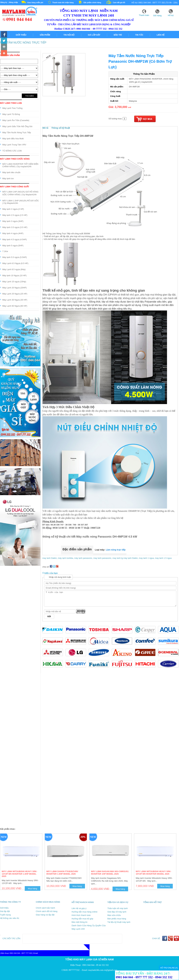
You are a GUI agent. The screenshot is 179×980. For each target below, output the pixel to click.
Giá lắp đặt (94, 35)
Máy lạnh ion (8, 178)
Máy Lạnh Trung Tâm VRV (14, 145)
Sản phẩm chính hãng (92, 2)
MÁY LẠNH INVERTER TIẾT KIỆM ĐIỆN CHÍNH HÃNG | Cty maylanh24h (20, 165)
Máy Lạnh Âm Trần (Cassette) (16, 120)
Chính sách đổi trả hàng (47, 911)
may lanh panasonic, (103, 558)
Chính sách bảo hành (45, 908)
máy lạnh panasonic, (84, 558)
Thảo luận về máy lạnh (118, 908)
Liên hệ (160, 35)
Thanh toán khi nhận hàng (63, 2)
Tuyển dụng (5, 915)
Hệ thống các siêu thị (9, 918)
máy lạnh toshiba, (66, 558)
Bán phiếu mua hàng (117, 919)
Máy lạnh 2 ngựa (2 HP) (13, 209)
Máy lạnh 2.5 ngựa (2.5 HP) (15, 215)
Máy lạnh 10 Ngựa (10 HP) (14, 275)
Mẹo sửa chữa (114, 915)
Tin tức (139, 35)
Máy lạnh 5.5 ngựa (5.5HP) (15, 257)
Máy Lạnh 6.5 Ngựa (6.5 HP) (15, 263)
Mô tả (45, 128)
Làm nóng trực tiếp (116, 550)
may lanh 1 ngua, (147, 558)
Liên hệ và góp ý (79, 908)
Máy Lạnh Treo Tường (12, 108)
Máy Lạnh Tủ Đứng (11, 114)
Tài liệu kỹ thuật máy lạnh (119, 922)
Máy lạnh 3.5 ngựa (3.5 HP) (15, 227)
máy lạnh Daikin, (131, 558)
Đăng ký (4, 2)
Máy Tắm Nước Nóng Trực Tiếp (23, 43)
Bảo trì (118, 35)
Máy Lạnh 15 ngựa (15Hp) (14, 282)
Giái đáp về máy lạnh (117, 912)
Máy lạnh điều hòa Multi (13, 139)
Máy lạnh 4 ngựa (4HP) (13, 233)
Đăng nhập (13, 2)
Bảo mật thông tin (79, 922)
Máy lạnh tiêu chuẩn (11, 172)
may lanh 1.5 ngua (163, 558)
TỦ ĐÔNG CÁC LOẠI (12, 151)
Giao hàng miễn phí (35, 2)
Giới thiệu (21, 35)
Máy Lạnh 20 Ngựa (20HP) (14, 288)
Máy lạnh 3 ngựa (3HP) (13, 221)
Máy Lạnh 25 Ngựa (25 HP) (15, 294)
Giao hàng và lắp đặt (45, 915)
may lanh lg (118, 558)
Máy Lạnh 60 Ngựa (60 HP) (15, 306)
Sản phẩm (45, 35)
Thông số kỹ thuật (61, 128)
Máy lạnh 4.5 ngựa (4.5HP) (15, 239)
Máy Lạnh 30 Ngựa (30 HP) (15, 300)
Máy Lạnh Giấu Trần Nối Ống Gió (17, 126)
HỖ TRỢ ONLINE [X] (169, 968)
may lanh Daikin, (50, 558)
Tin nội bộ (69, 35)
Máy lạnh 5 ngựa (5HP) (13, 246)
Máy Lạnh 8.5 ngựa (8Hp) (14, 269)
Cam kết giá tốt (119, 2)
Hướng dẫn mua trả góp (82, 919)
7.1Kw (5, 251)
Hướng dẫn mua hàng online (85, 912)
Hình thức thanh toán (81, 915)
